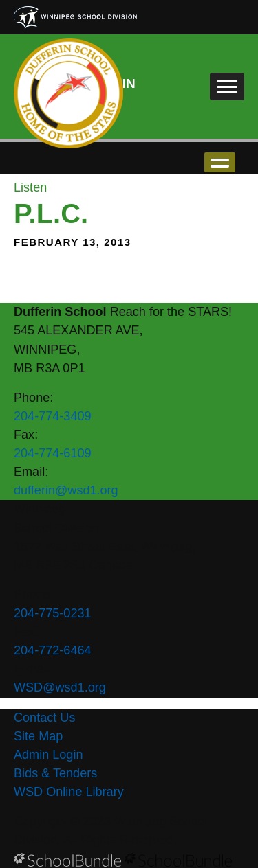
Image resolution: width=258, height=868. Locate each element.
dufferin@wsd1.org (66, 490)
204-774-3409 (53, 416)
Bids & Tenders (55, 773)
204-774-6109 (53, 453)
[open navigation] (227, 87)
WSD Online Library (69, 792)
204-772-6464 (53, 650)
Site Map (38, 736)
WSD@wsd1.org (60, 687)
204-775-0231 (53, 613)
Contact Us (44, 718)
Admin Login (49, 755)
